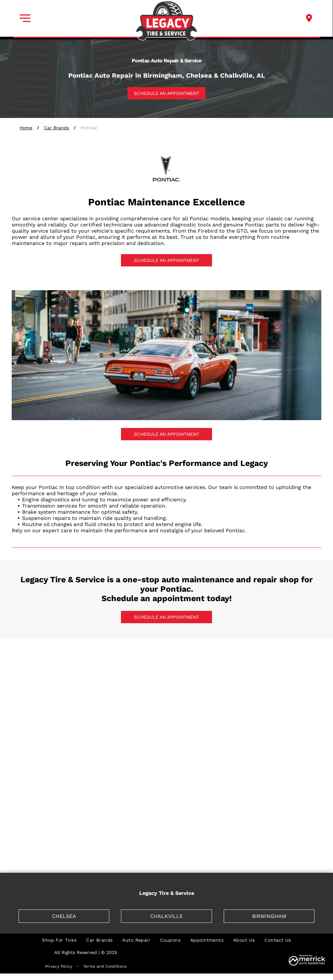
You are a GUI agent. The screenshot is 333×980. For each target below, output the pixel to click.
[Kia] (105, 768)
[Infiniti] (166, 742)
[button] (25, 18)
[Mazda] (166, 794)
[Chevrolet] (44, 690)
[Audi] (105, 664)
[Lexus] (289, 768)
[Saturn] (44, 846)
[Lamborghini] (228, 768)
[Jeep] (44, 768)
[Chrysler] (105, 690)
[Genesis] (105, 716)
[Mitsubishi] (105, 820)
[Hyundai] (105, 742)
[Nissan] (166, 820)
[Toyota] (166, 846)
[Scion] (105, 846)
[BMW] (166, 664)
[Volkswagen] (228, 846)
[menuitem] (59, 940)
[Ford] (44, 716)
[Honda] (289, 716)
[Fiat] (289, 690)
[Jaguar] (289, 742)
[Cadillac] (289, 664)
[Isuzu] (228, 742)
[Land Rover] (166, 768)
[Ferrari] (228, 690)
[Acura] (44, 664)
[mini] (44, 820)
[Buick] (228, 664)
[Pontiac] (228, 820)
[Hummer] (44, 742)
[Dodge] (166, 690)
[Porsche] (289, 820)
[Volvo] (289, 846)
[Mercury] (289, 794)
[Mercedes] (228, 794)
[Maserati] (105, 794)
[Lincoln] (44, 794)
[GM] (166, 716)
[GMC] (228, 716)
